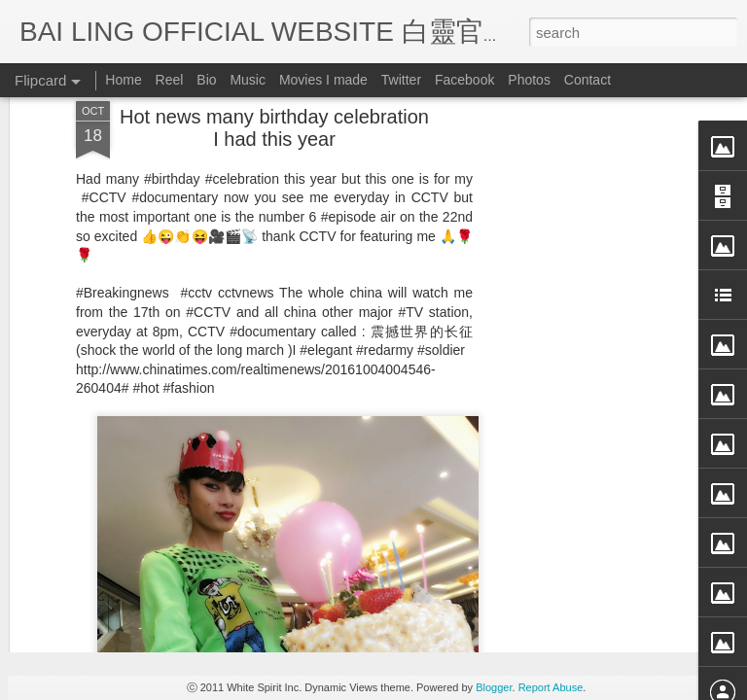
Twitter (401, 80)
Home (123, 80)
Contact (587, 80)
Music (248, 80)
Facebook (464, 80)
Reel (170, 80)
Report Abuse (551, 687)
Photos (529, 80)
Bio (206, 80)
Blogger (494, 687)
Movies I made (323, 80)
